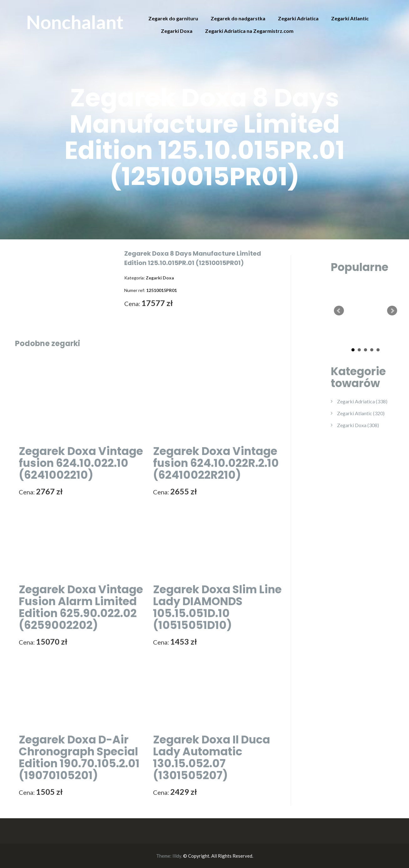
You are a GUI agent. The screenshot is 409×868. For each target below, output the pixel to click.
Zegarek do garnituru (173, 18)
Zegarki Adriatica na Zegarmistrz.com (249, 31)
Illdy (177, 856)
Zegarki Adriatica (298, 18)
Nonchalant (75, 22)
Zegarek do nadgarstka (238, 18)
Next (392, 311)
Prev (339, 311)
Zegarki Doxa (177, 31)
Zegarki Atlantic (350, 18)
